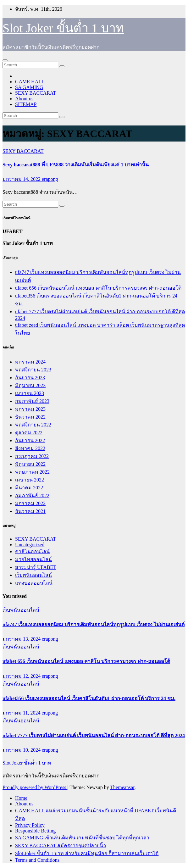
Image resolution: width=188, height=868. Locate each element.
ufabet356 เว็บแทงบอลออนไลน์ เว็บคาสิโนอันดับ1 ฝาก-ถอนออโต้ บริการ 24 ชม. (89, 698)
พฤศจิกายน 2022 (33, 425)
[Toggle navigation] (5, 60)
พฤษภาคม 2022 (32, 472)
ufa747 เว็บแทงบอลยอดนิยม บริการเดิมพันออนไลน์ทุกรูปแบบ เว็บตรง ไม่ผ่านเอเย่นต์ (94, 624)
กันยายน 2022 (30, 440)
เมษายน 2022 (30, 480)
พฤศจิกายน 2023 (33, 370)
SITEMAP (26, 104)
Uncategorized (30, 545)
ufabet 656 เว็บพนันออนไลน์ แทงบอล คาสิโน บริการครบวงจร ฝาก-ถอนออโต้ (98, 288)
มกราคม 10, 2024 (22, 750)
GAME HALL (30, 82)
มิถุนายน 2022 (30, 464)
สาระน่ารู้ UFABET (36, 567)
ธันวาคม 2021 (30, 511)
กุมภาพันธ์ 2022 (32, 495)
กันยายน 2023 (30, 378)
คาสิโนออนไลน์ (32, 551)
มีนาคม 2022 (29, 488)
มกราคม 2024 (30, 362)
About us (24, 99)
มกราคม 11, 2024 (22, 713)
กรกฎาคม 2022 (32, 456)
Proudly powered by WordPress (35, 787)
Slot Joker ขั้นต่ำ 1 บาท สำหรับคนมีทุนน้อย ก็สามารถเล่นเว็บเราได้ (87, 853)
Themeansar (122, 787)
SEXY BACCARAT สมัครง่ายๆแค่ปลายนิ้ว (61, 846)
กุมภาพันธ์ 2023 (32, 401)
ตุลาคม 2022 (29, 433)
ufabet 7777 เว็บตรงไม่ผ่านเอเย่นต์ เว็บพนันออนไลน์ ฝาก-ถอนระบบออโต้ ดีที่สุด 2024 (94, 735)
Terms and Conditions (37, 860)
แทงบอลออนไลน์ (34, 583)
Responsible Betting (35, 831)
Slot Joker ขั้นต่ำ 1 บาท (63, 28)
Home (21, 798)
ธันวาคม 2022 (30, 417)
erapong (50, 179)
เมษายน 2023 (30, 393)
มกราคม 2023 (30, 409)
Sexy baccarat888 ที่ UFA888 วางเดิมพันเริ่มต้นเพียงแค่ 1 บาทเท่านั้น (76, 165)
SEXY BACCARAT (36, 93)
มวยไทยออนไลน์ (33, 559)
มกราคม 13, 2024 (22, 639)
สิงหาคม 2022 (30, 448)
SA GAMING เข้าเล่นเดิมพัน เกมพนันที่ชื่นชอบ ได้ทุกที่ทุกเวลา (82, 838)
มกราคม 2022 (30, 503)
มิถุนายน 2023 (30, 385)
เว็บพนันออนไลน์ (33, 575)
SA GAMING (29, 87)
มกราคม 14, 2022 (22, 179)
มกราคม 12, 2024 (22, 676)
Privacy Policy (30, 825)
